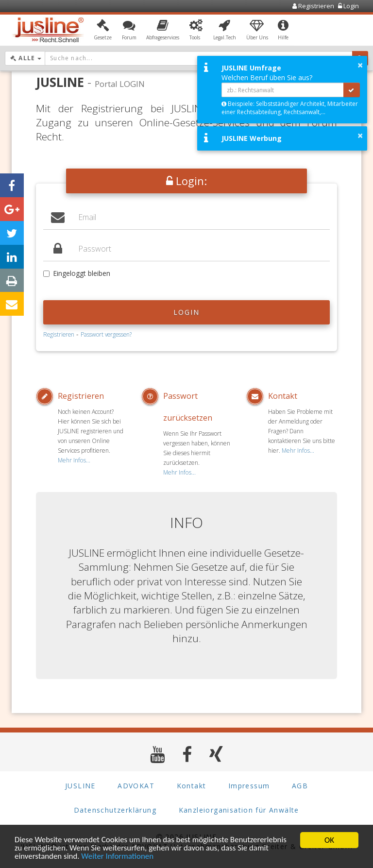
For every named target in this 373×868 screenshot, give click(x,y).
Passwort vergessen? (106, 334)
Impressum (249, 785)
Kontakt (283, 396)
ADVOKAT (136, 785)
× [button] (360, 65)
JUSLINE (80, 785)
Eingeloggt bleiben (77, 273)
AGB (300, 785)
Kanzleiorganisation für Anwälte (239, 809)
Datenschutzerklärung (115, 809)
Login (187, 312)
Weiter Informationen (118, 858)
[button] (103, 31)
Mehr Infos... (74, 460)
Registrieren (59, 334)
